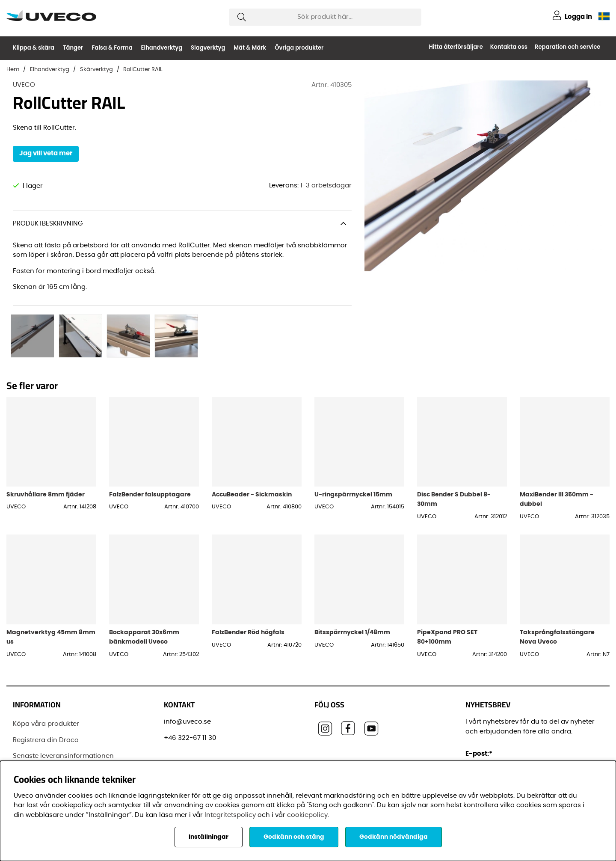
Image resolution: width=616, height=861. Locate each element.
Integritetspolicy (230, 815)
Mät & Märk (250, 48)
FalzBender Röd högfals (248, 598)
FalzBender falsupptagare (150, 460)
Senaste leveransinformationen (63, 722)
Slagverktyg (208, 48)
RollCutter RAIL (143, 70)
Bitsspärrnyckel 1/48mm (352, 598)
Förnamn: (483, 758)
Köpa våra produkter (46, 690)
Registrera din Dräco (46, 705)
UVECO (24, 85)
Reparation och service (567, 47)
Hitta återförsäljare (456, 47)
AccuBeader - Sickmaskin (252, 460)
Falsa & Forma (112, 48)
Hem (13, 70)
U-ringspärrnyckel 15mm (353, 460)
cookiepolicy (307, 815)
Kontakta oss (509, 47)
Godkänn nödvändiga (394, 837)
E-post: (480, 720)
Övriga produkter (299, 48)
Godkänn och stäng (294, 837)
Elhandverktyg (162, 48)
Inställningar (209, 837)
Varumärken (33, 754)
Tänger (73, 48)
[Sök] (325, 17)
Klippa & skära (34, 48)
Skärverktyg (96, 70)
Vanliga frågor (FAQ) (46, 738)
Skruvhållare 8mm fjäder (46, 460)
